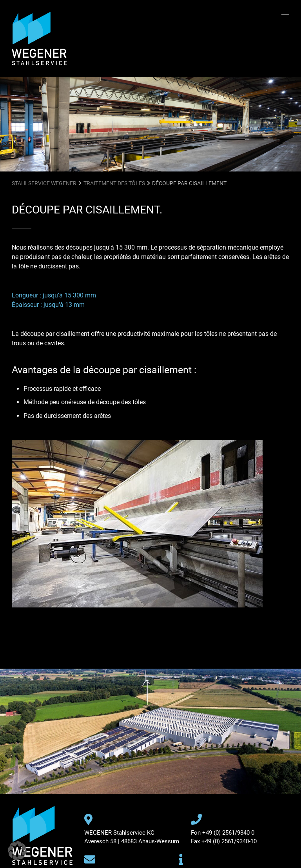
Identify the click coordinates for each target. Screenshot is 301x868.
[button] (17, 851)
